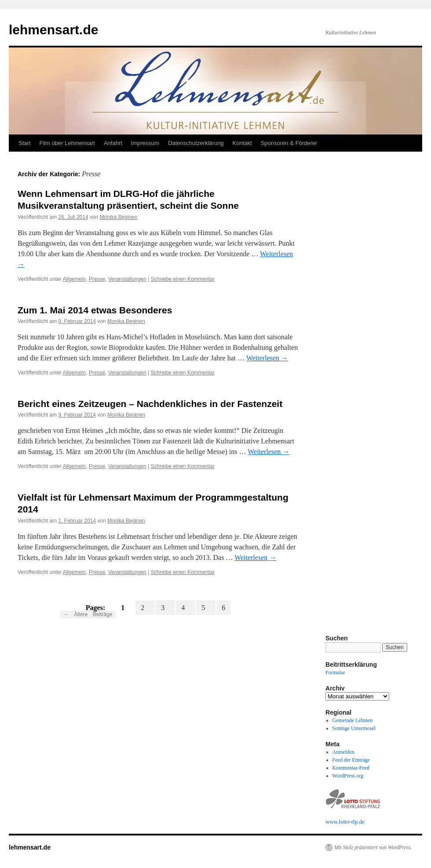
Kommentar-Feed (351, 768)
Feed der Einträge (351, 760)
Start (24, 143)
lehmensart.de (53, 30)
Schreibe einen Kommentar (182, 279)
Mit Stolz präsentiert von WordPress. (373, 847)
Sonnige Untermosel (354, 728)
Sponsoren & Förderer (289, 143)
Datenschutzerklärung (196, 143)
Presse (97, 279)
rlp (354, 822)
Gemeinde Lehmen (353, 720)
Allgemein (75, 279)
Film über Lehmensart (67, 143)
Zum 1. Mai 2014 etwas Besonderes (95, 310)
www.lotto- (338, 822)
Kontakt (242, 143)
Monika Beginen (119, 217)
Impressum (145, 143)
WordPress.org (348, 776)
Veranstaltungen (127, 279)
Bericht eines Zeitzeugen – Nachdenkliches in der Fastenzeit (150, 404)
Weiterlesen (267, 358)
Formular (335, 672)
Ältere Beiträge (88, 614)
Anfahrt (113, 143)
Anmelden (343, 752)
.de (361, 822)
